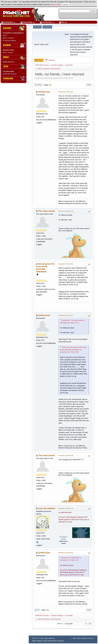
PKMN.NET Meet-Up (10, 74)
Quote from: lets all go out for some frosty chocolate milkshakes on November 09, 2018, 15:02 (73, 350)
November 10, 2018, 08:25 (66, 455)
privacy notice (56, 5)
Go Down (38, 85)
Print (89, 85)
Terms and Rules (82, 638)
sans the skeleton (47, 508)
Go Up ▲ (91, 638)
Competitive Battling (10, 41)
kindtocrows (44, 92)
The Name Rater (9, 71)
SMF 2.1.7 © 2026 (38, 638)
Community (47, 22)
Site (63, 22)
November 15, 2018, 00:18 (66, 553)
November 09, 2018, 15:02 (66, 264)
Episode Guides (9, 50)
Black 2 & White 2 (9, 38)
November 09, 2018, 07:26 (66, 211)
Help (74, 638)
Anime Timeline (8, 53)
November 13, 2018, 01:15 (66, 508)
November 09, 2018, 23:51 (66, 315)
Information (8, 22)
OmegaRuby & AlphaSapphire (13, 33)
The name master (47, 211)
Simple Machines (49, 638)
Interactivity (28, 22)
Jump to (59, 624)
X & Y (5, 35)
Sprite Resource (9, 62)
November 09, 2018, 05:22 (66, 92)
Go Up (37, 610)
